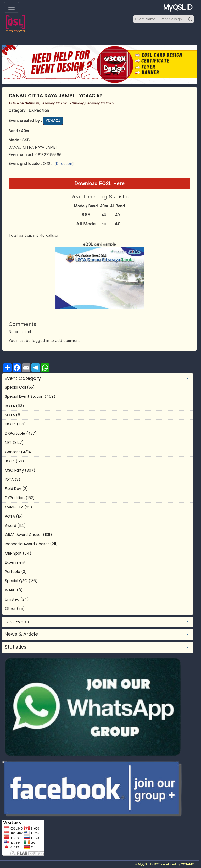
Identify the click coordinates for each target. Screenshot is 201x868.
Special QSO (16, 581)
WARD (10, 590)
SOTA (10, 415)
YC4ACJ (53, 121)
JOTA (10, 461)
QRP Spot (13, 553)
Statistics (16, 647)
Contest (12, 452)
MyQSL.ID (178, 7)
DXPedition (15, 498)
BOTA (10, 406)
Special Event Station (24, 396)
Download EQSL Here (99, 183)
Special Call (15, 387)
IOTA (9, 479)
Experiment (15, 562)
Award (11, 526)
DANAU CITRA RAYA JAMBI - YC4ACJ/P (56, 96)
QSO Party (14, 470)
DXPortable (15, 433)
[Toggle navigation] (12, 7)
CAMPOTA (14, 507)
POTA (10, 516)
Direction (64, 164)
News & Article (21, 634)
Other (10, 609)
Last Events (18, 622)
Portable (13, 572)
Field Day (13, 489)
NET (8, 443)
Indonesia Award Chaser (27, 544)
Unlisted (12, 599)
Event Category (23, 378)
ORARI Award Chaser (23, 535)
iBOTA (10, 424)
